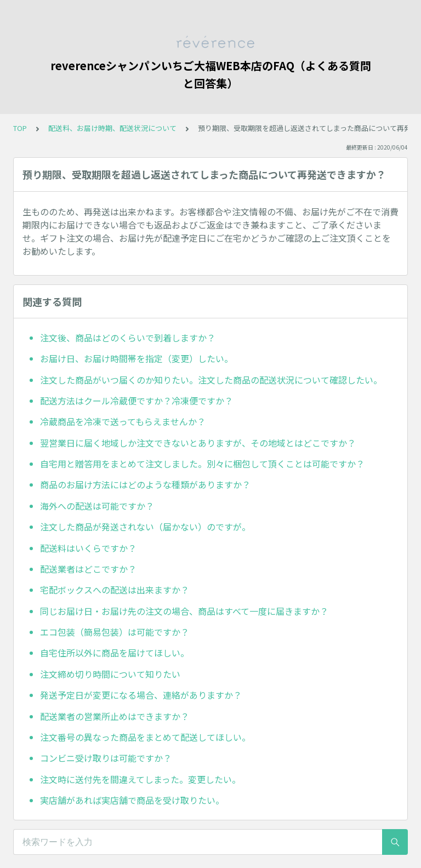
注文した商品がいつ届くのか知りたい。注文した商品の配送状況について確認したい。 (211, 380)
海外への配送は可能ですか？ (97, 506)
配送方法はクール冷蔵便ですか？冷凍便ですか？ (136, 401)
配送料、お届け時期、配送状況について (112, 128)
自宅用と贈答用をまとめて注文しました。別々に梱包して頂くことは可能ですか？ (202, 464)
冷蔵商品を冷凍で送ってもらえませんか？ (123, 421)
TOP (20, 128)
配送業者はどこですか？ (88, 569)
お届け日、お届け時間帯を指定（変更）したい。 (136, 358)
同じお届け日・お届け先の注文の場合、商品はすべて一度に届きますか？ (184, 611)
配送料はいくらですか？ (88, 548)
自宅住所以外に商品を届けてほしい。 (115, 653)
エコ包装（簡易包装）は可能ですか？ (115, 632)
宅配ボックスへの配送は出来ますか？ (115, 590)
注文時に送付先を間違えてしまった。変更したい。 (140, 779)
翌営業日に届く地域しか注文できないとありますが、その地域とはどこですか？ (198, 443)
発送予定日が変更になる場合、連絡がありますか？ (141, 695)
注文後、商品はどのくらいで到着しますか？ (128, 338)
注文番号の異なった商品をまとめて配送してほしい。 (145, 737)
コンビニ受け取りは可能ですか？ (106, 758)
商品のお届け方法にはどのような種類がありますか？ (145, 484)
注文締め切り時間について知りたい (110, 674)
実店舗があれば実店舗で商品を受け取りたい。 (132, 800)
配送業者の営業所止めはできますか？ (115, 716)
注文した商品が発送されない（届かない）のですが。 (145, 527)
